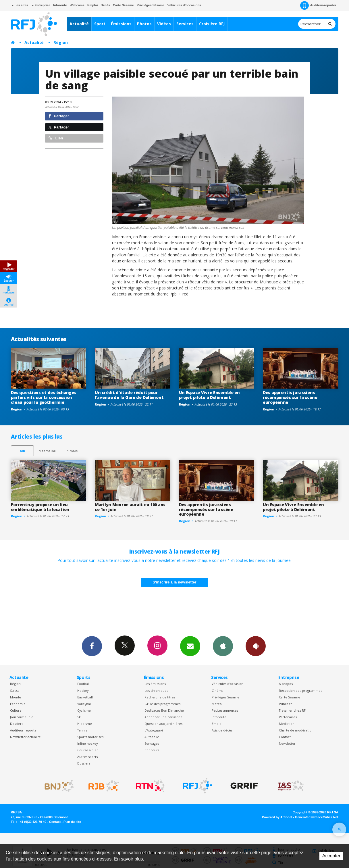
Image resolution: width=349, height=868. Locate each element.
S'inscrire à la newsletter (175, 582)
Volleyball (84, 704)
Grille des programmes (162, 704)
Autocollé (152, 737)
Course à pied (88, 750)
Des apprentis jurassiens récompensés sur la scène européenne (290, 397)
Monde (16, 697)
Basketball (85, 697)
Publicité (286, 704)
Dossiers (17, 724)
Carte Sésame (123, 5)
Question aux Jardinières (163, 724)
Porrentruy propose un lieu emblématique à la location (40, 507)
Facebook (92, 646)
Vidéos (164, 24)
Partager (59, 116)
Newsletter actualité (25, 737)
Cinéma (218, 691)
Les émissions (155, 684)
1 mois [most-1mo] (72, 451)
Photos (144, 24)
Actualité (79, 24)
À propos (286, 684)
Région (61, 42)
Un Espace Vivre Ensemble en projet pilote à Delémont (209, 395)
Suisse (15, 691)
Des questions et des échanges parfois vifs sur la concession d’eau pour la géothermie (44, 397)
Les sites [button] (20, 5)
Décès (105, 5)
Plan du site (72, 822)
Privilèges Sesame (225, 697)
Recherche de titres (160, 697)
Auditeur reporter (24, 730)
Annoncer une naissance (163, 717)
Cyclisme (84, 710)
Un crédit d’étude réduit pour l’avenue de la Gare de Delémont (129, 395)
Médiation (287, 724)
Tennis (82, 730)
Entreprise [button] (41, 5)
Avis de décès (222, 730)
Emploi (93, 5)
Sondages (152, 743)
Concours (152, 750)
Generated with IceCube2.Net (317, 817)
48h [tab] (22, 451)
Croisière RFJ (212, 24)
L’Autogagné (154, 730)
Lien (56, 138)
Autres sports (87, 757)
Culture (16, 710)
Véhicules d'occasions (184, 5)
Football (83, 684)
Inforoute (60, 5)
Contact (285, 737)
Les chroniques (156, 691)
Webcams (77, 5)
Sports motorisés (90, 737)
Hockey (83, 691)
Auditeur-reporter (318, 5)
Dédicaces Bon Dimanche (164, 710)
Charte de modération (296, 730)
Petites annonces (225, 710)
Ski (79, 717)
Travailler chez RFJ (293, 710)
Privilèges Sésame (151, 5)
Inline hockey (87, 743)
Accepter (331, 856)
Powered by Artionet (277, 817)
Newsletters (190, 646)
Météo (217, 704)
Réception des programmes (300, 691)
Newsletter (287, 743)
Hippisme (85, 724)
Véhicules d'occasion (227, 684)
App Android (256, 646)
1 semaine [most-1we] (47, 451)
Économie (18, 704)
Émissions (121, 24)
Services (185, 24)
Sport (100, 24)
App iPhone (223, 646)
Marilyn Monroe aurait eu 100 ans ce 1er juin (130, 507)
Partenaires (288, 717)
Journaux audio (22, 717)
